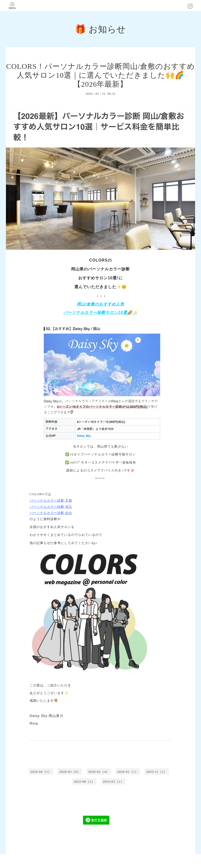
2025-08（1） (84, 782)
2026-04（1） (41, 772)
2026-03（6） (70, 772)
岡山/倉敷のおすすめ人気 (100, 304)
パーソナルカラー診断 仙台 (51, 513)
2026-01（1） (128, 772)
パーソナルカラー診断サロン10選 (95, 312)
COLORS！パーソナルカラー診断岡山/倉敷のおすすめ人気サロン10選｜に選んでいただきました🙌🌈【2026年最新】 (101, 75)
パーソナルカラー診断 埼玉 (51, 507)
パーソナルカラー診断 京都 (51, 500)
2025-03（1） (113, 782)
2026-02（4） (99, 772)
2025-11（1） (157, 772)
